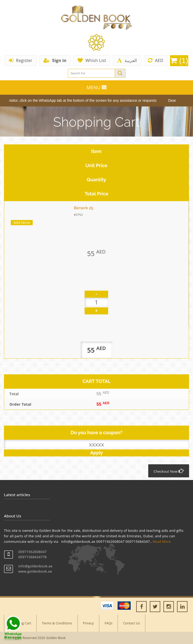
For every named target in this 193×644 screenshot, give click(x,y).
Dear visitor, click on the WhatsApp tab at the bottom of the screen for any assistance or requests (80, 100)
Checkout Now (169, 471)
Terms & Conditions (57, 623)
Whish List (92, 60)
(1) (179, 61)
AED (156, 60)
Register (21, 60)
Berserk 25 (84, 208)
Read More (162, 541)
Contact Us (131, 623)
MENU (96, 87)
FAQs (108, 623)
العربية (127, 60)
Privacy (89, 623)
